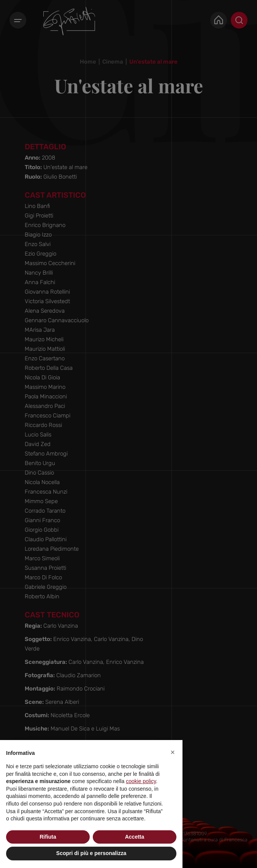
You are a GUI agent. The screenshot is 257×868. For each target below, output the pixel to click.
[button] (173, 752)
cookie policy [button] (141, 781)
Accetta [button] (135, 837)
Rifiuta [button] (48, 837)
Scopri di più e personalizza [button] (91, 853)
